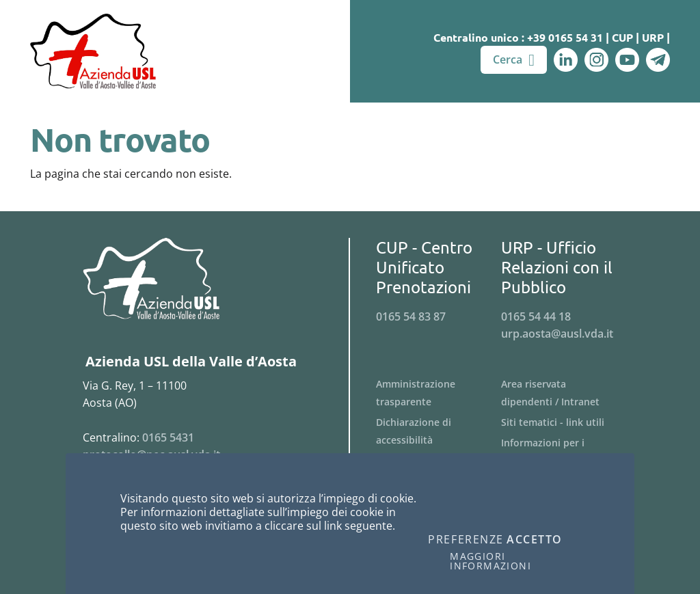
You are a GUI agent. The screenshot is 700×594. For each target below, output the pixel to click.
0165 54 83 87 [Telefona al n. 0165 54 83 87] (411, 316)
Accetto (535, 540)
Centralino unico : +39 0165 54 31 (518, 37)
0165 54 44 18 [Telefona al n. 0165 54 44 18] (536, 316)
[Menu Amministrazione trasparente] (439, 393)
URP (653, 37)
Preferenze (466, 540)
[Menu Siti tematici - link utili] (564, 422)
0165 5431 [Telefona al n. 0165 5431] (168, 437)
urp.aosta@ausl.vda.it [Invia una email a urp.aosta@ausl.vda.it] (557, 334)
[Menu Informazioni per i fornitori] (564, 452)
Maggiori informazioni (490, 561)
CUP (622, 37)
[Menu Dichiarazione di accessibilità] (439, 431)
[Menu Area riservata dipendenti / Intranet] (564, 393)
